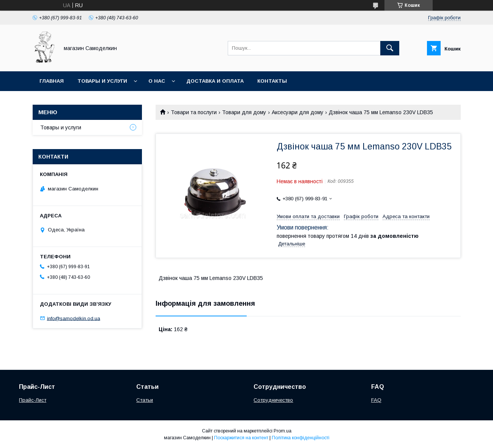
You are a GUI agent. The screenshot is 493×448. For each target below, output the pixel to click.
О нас (157, 81)
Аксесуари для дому (298, 112)
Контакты (272, 81)
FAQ (376, 400)
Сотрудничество (273, 400)
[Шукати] (390, 48)
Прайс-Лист (33, 400)
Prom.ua (283, 431)
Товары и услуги (102, 81)
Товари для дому (244, 112)
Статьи (145, 400)
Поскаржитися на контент (241, 438)
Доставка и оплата (215, 81)
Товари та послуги (194, 112)
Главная (52, 81)
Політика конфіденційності (301, 438)
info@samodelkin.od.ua (74, 318)
